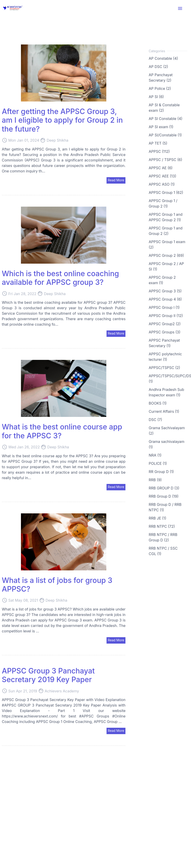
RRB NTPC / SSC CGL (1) (163, 551)
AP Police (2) (160, 88)
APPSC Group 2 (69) (166, 255)
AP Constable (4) (163, 58)
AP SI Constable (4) (166, 119)
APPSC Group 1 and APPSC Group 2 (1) (166, 217)
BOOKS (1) (158, 403)
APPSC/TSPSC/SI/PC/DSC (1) (168, 379)
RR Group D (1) (161, 472)
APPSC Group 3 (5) (165, 291)
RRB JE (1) (157, 518)
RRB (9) (155, 480)
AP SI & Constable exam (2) (164, 108)
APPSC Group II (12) (166, 316)
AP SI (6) (156, 97)
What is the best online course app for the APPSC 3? (62, 431)
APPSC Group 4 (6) (165, 299)
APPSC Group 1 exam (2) (167, 244)
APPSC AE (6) (161, 168)
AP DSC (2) (158, 67)
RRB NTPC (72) (162, 526)
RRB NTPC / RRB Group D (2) (163, 537)
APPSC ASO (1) (162, 184)
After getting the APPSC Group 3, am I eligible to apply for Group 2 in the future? (62, 120)
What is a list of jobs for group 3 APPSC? (57, 585)
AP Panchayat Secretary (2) (161, 78)
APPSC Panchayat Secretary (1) (164, 343)
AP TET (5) (158, 143)
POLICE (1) (158, 463)
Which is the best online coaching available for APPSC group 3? (60, 278)
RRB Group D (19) (164, 496)
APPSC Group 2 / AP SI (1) (166, 266)
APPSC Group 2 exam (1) (162, 280)
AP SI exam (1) (161, 127)
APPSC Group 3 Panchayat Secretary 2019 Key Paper (48, 675)
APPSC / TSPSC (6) (165, 160)
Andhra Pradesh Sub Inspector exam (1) (166, 392)
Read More (116, 180)
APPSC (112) (159, 151)
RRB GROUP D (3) (164, 488)
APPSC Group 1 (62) (166, 192)
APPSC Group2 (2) (165, 324)
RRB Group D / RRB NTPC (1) (165, 507)
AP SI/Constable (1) (165, 135)
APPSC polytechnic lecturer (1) (165, 357)
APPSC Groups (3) (164, 332)
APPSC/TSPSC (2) (164, 368)
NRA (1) (155, 455)
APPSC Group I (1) (164, 307)
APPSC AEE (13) (162, 176)
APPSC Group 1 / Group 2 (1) (163, 203)
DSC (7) (155, 420)
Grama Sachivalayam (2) (167, 431)
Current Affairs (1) (164, 411)
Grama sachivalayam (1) (167, 444)
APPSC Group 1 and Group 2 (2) (166, 231)
